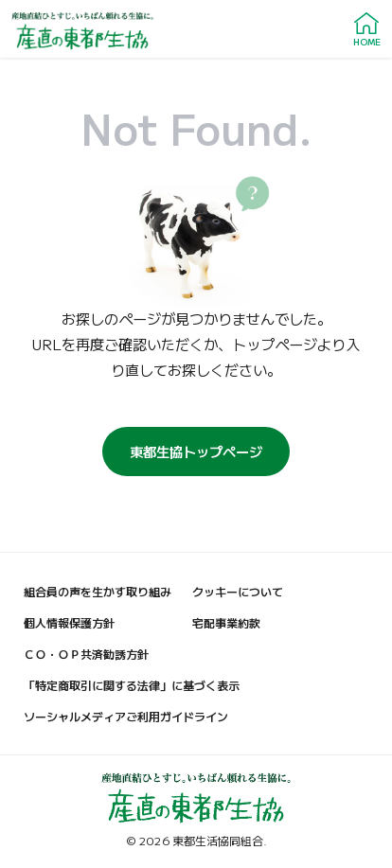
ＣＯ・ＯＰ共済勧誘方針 (86, 654)
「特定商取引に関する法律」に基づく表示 (132, 685)
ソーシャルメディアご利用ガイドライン (126, 716)
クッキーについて (238, 591)
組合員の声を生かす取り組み (98, 591)
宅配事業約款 (226, 622)
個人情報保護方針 (69, 622)
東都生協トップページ (196, 451)
